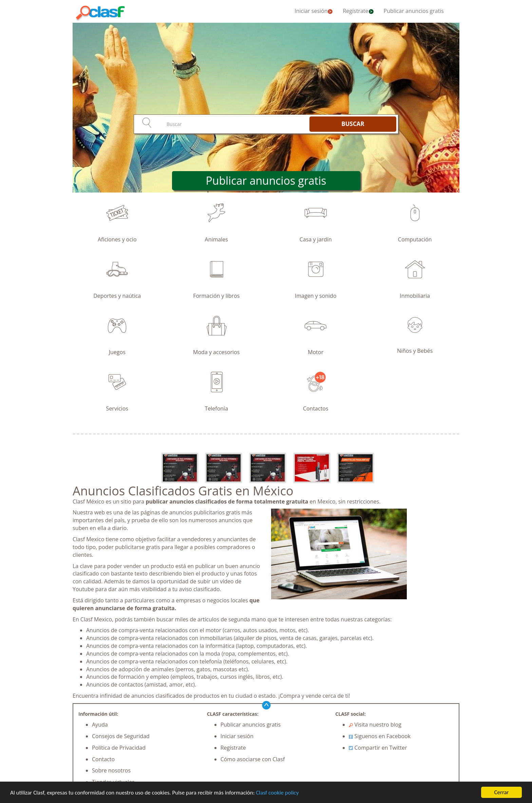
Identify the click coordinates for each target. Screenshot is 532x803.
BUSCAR (353, 124)
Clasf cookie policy (277, 793)
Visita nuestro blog (375, 725)
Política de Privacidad (119, 748)
